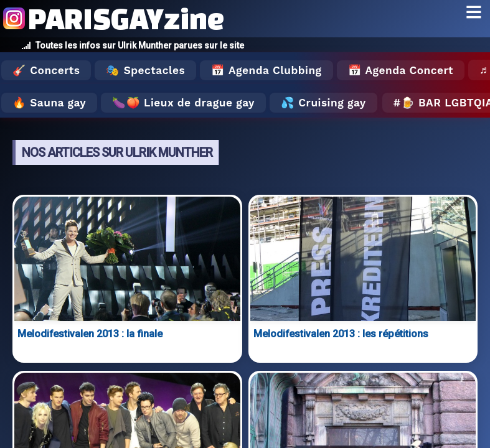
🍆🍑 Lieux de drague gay (183, 103)
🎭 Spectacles (145, 70)
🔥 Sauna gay (49, 103)
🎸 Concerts (46, 70)
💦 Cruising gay (323, 103)
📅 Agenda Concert (401, 70)
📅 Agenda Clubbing (266, 70)
